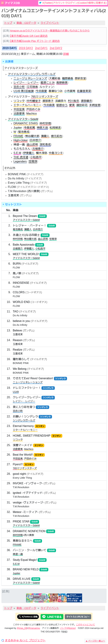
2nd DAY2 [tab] (56, 48)
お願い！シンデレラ (25, 416)
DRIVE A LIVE (22, 579)
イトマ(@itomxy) (68, 628)
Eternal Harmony (23, 426)
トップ (8, 23)
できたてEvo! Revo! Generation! (33, 378)
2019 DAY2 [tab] (26, 48)
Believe (17, 330)
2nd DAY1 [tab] (41, 48)
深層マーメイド (23, 445)
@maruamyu (34, 628)
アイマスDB (12, 3)
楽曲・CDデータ (26, 23)
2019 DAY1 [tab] (10, 48)
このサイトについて (86, 625)
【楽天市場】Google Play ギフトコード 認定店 (35, 41)
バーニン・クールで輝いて (30, 550)
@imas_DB (22, 628)
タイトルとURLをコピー (78, 617)
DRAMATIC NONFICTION (29, 531)
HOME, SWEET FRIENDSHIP (32, 436)
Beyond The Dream (25, 216)
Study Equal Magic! (25, 560)
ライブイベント (50, 23)
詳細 (66, 54)
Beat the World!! (23, 455)
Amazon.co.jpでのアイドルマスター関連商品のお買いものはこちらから (50, 31)
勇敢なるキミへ (23, 541)
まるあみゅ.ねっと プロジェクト (25, 640)
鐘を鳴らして (21, 359)
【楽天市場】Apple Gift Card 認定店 (29, 36)
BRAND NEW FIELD (26, 569)
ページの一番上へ (95, 641)
